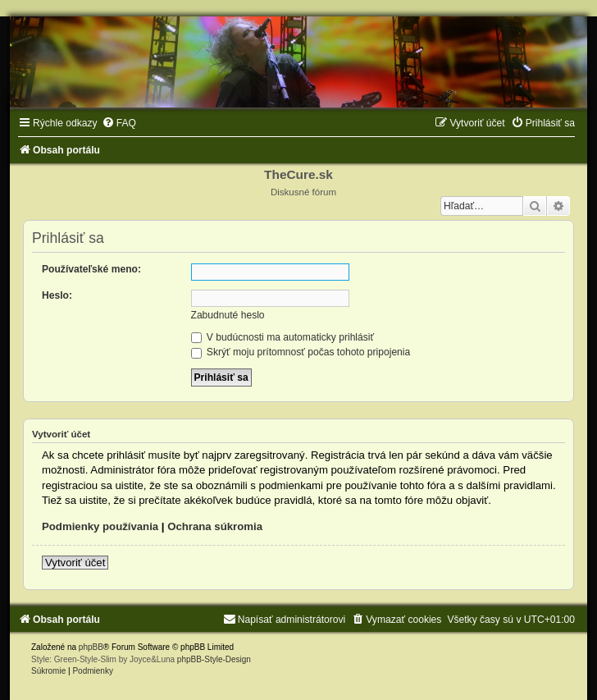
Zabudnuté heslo (228, 315)
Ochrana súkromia (215, 526)
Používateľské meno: (91, 269)
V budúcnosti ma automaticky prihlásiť (283, 337)
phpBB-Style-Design (214, 659)
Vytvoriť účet (75, 563)
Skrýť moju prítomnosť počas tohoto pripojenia (301, 352)
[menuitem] (119, 123)
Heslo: (57, 295)
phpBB (91, 647)
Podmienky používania (100, 526)
